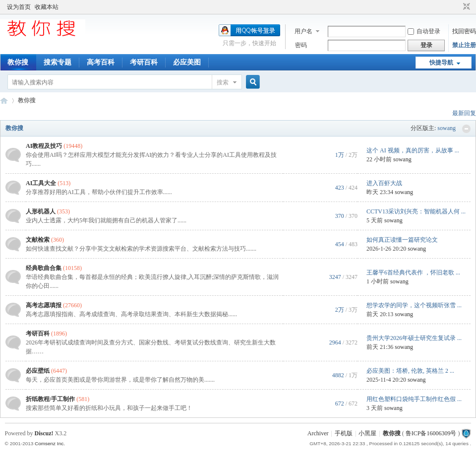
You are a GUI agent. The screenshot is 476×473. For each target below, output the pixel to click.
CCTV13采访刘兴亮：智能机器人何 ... (416, 211)
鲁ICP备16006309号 (431, 433)
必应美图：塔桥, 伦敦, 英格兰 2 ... (410, 371)
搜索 (223, 82)
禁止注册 (464, 45)
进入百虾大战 (384, 183)
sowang (446, 128)
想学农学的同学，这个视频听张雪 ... (414, 305)
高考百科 (101, 62)
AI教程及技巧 (44, 146)
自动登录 (424, 31)
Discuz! (44, 433)
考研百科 (144, 62)
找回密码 (464, 31)
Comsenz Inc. (50, 443)
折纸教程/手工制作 (50, 399)
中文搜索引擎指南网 (4, 101)
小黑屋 (367, 433)
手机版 (344, 433)
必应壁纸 (38, 371)
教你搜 (18, 62)
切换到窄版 (465, 7)
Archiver (318, 433)
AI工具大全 (41, 183)
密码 (301, 45)
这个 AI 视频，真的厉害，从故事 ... (413, 150)
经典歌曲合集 (44, 268)
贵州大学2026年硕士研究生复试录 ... (414, 338)
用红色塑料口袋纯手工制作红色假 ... (414, 399)
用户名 (303, 31)
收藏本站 (47, 7)
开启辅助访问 (457, 7)
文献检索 (38, 240)
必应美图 (187, 62)
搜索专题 (58, 62)
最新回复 (464, 113)
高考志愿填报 (44, 305)
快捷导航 (441, 63)
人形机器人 (41, 211)
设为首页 (19, 7)
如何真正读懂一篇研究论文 (402, 240)
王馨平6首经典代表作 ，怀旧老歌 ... (413, 272)
